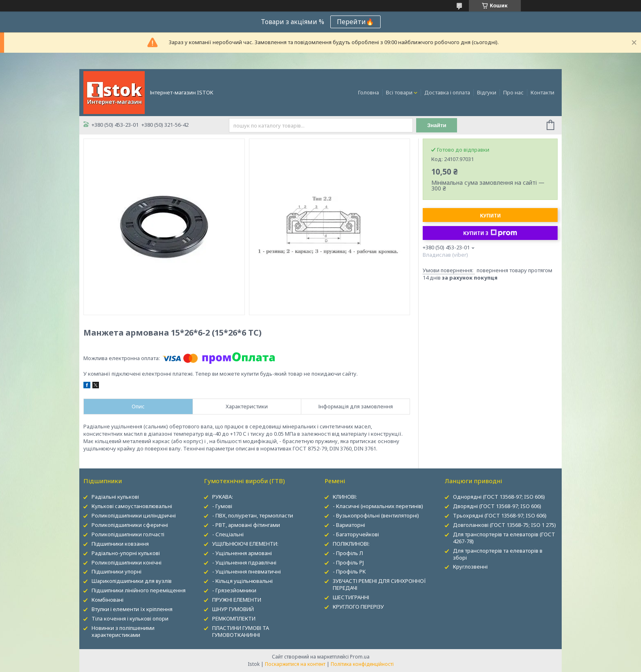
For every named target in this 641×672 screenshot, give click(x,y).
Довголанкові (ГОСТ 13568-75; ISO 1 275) (504, 525)
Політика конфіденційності (362, 664)
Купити (490, 216)
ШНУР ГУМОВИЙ (233, 609)
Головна (369, 92)
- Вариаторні (349, 525)
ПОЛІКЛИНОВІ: (351, 544)
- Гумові (222, 506)
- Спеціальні (228, 534)
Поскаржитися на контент (295, 664)
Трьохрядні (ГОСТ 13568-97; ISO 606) (500, 515)
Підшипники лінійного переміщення (139, 590)
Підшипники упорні (117, 571)
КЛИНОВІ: (345, 497)
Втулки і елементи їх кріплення (132, 609)
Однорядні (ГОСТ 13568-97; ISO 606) (499, 497)
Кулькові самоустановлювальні (132, 506)
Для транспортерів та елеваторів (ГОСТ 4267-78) (504, 538)
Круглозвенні (470, 567)
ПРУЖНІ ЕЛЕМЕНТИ (237, 600)
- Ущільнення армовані (242, 553)
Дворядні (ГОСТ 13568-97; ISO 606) (497, 506)
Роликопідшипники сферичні (130, 525)
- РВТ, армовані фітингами (246, 525)
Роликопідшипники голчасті (128, 534)
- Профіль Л (348, 553)
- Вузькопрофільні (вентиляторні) (376, 515)
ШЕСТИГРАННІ (351, 597)
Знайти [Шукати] (437, 125)
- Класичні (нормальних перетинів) (378, 506)
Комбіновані (108, 600)
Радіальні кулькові (115, 497)
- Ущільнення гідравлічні (244, 562)
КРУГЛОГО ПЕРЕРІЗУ (358, 607)
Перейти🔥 (355, 22)
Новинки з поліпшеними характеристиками (123, 631)
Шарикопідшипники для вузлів (132, 581)
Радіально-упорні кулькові (126, 553)
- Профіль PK (349, 571)
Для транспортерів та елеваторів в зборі (498, 554)
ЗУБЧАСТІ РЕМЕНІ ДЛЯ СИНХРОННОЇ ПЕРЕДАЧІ (379, 584)
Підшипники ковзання (120, 544)
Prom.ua (360, 657)
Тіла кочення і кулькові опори (130, 618)
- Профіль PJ (348, 562)
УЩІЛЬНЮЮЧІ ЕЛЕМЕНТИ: (245, 544)
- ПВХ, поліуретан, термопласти (253, 515)
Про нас (513, 92)
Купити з (490, 233)
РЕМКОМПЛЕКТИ (234, 618)
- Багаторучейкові (356, 534)
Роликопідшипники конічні (127, 562)
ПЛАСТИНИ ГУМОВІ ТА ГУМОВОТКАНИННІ (241, 631)
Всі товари (399, 92)
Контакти (542, 92)
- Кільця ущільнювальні (242, 581)
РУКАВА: (223, 497)
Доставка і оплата (447, 92)
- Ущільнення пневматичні (247, 571)
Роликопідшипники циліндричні (134, 515)
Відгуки (487, 92)
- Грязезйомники (234, 590)
